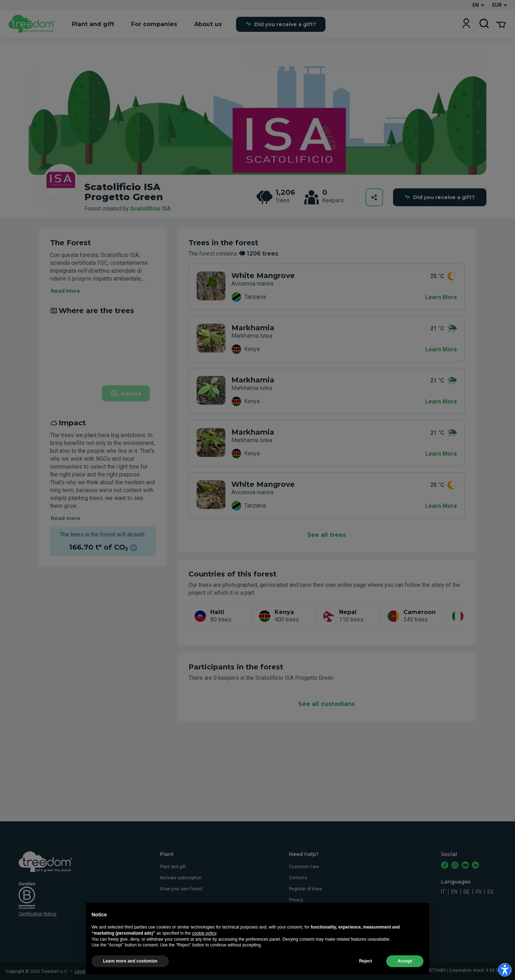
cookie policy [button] (204, 950)
